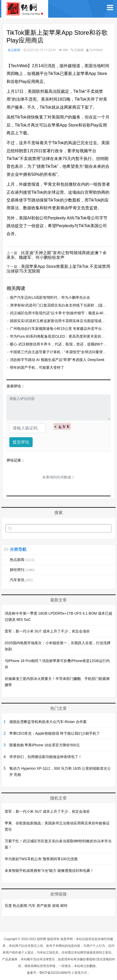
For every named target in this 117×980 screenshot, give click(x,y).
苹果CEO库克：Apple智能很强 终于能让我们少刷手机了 (55, 733)
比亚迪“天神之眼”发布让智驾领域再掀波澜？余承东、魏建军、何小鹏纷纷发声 (57, 255)
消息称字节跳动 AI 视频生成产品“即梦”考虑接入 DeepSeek (57, 360)
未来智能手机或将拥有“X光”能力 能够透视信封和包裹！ (49, 871)
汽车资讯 (21, 580)
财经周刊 (22, 570)
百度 (8, 906)
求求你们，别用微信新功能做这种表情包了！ (46, 757)
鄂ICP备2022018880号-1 (57, 973)
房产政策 (44, 906)
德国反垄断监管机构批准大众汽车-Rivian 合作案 (48, 722)
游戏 (56, 906)
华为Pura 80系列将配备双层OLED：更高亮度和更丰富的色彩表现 (63, 336)
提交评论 (21, 442)
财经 (64, 906)
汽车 (32, 906)
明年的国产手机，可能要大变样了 (37, 367)
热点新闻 (14, 50)
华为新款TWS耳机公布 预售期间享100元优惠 (41, 859)
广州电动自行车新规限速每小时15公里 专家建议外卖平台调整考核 (63, 329)
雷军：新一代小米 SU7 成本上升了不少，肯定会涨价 (47, 631)
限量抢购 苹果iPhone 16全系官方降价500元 (45, 745)
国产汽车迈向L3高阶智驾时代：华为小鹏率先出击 (50, 297)
